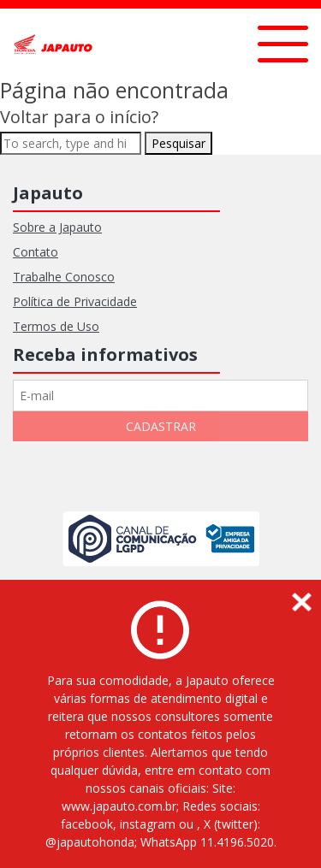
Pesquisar (178, 143)
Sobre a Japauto (57, 227)
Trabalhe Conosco (64, 277)
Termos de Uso (56, 326)
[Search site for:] (71, 143)
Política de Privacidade (75, 301)
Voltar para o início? (79, 117)
